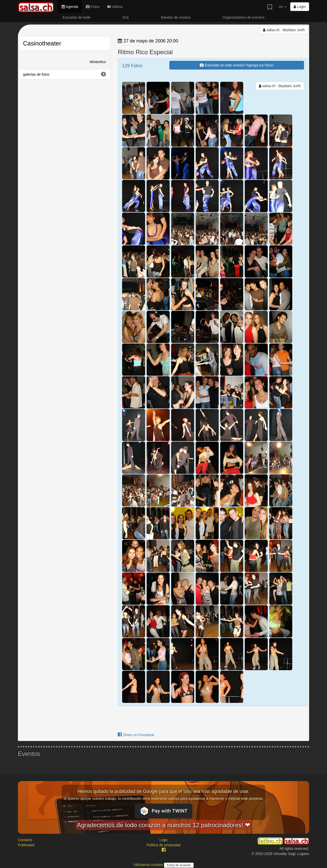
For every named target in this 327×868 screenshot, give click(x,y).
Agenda (70, 7)
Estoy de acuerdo (179, 865)
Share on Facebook (136, 735)
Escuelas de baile (77, 17)
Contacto (25, 840)
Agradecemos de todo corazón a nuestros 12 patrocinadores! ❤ (163, 825)
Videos (115, 7)
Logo (163, 840)
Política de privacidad (163, 845)
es (283, 7)
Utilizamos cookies (149, 865)
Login (300, 7)
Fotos (93, 7)
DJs (126, 17)
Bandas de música (176, 17)
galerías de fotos (65, 74)
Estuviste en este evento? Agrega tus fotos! (237, 65)
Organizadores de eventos (243, 17)
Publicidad (26, 845)
